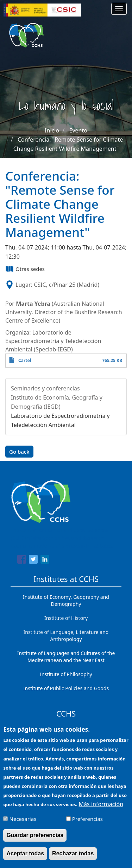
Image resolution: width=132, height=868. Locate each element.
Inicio (52, 130)
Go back (19, 452)
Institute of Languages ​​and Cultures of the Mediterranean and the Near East (66, 657)
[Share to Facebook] (22, 561)
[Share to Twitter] (33, 561)
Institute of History (66, 618)
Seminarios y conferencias (45, 388)
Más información (101, 809)
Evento (78, 130)
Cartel (25, 360)
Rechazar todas (73, 858)
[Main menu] (119, 9)
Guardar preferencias (35, 840)
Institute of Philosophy (66, 674)
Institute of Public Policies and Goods (66, 688)
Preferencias (87, 824)
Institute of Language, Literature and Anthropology (66, 636)
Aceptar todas (25, 858)
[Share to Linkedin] (45, 561)
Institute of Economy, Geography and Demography (66, 600)
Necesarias (23, 824)
